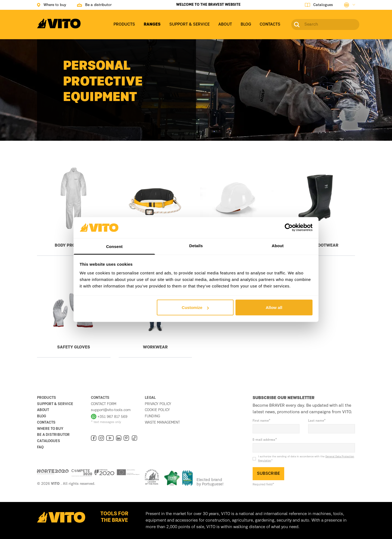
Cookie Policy (157, 410)
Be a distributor (53, 435)
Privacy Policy (158, 404)
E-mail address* (265, 440)
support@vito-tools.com (111, 410)
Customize (195, 307)
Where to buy (50, 429)
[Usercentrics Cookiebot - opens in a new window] (289, 228)
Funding (152, 416)
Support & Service (55, 404)
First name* (262, 421)
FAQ (40, 447)
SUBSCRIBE (268, 474)
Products (47, 398)
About (43, 410)
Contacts (46, 422)
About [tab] (278, 245)
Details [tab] (196, 245)
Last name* (317, 421)
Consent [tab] (114, 246)
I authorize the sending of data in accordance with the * (306, 459)
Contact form (104, 404)
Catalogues (49, 441)
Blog (42, 416)
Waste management (162, 422)
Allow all (274, 307)
